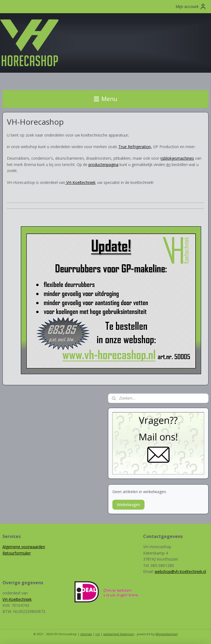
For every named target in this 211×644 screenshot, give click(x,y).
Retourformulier (17, 553)
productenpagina (103, 165)
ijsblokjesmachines (177, 158)
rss (98, 634)
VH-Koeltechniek (17, 599)
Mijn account (191, 7)
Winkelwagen (128, 505)
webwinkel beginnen (119, 634)
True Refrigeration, (135, 147)
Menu (106, 99)
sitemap (86, 634)
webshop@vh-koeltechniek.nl (180, 571)
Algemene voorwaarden (24, 547)
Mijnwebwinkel (167, 634)
